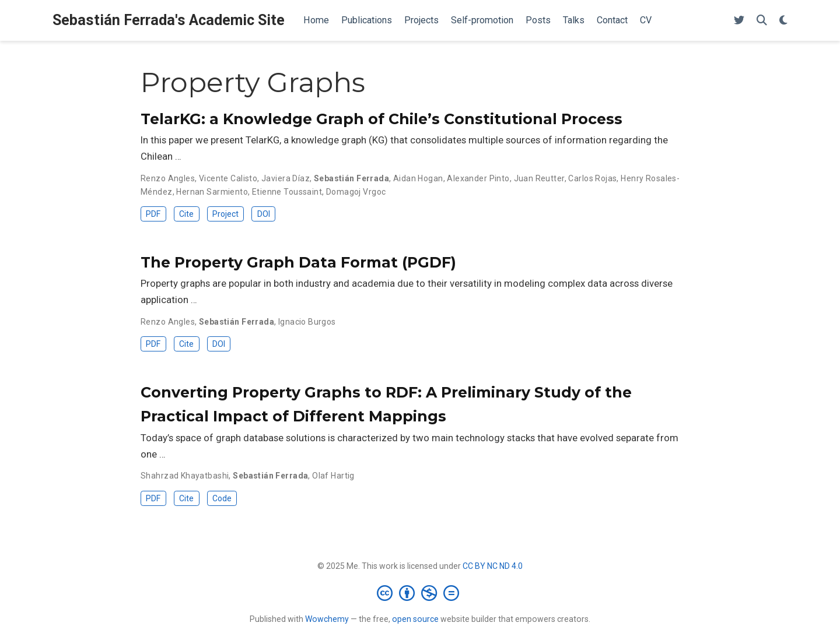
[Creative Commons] (420, 593)
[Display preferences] (783, 21)
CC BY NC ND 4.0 (493, 566)
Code (222, 498)
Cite (186, 214)
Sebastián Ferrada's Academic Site (169, 20)
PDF (153, 214)
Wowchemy (327, 619)
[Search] (762, 21)
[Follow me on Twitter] (739, 21)
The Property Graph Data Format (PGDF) (298, 262)
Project (225, 214)
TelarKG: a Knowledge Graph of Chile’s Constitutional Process (381, 119)
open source (415, 619)
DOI (264, 214)
